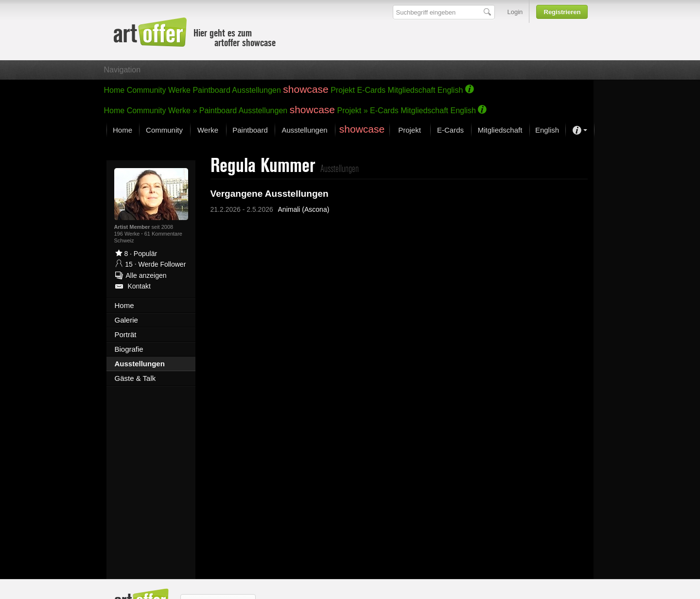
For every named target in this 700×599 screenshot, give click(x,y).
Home (114, 90)
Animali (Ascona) (304, 209)
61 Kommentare (163, 234)
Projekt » (353, 111)
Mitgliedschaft (412, 90)
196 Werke (128, 234)
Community (147, 90)
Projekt (343, 90)
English (450, 90)
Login (515, 12)
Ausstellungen (256, 90)
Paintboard (211, 90)
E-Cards (371, 90)
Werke (179, 90)
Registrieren (562, 12)
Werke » (183, 111)
